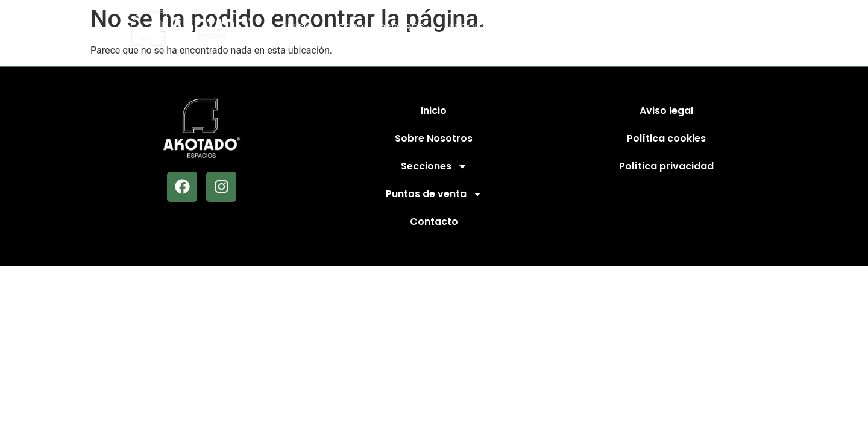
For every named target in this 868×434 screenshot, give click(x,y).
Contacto (698, 27)
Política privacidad (666, 166)
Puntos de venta (594, 28)
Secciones (483, 28)
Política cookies (666, 138)
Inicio (299, 27)
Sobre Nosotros (381, 27)
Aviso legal (666, 111)
